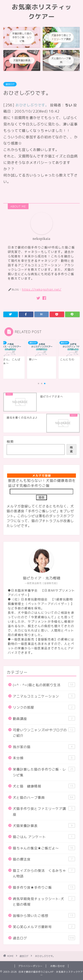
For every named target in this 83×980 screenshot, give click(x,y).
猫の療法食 (44, 859)
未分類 (44, 758)
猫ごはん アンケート (44, 837)
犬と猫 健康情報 (44, 786)
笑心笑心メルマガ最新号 (44, 927)
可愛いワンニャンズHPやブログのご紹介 (44, 733)
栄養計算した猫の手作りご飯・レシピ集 (44, 772)
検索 (10, 442)
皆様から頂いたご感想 (44, 916)
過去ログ (10, 84)
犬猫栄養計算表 (44, 826)
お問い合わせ (58, 966)
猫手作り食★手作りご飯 (44, 887)
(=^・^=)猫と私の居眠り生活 (44, 685)
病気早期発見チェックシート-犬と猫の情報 (44, 902)
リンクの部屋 (44, 707)
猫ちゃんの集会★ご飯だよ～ (44, 848)
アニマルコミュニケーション (44, 696)
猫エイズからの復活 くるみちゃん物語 (44, 873)
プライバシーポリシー (30, 966)
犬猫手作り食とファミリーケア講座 (44, 811)
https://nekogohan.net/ (42, 289)
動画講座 (44, 719)
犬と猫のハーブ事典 (44, 797)
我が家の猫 (44, 747)
